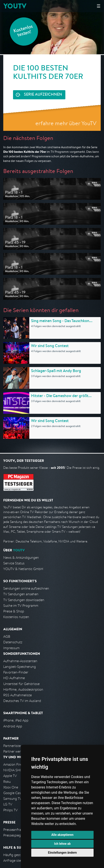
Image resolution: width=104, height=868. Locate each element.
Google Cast (13, 793)
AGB (7, 636)
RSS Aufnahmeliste (17, 695)
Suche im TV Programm (21, 606)
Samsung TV (12, 799)
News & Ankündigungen (21, 558)
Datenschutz (13, 642)
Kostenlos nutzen (16, 617)
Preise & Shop (14, 611)
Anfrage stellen (15, 861)
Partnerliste (12, 746)
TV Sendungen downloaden (24, 600)
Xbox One (11, 787)
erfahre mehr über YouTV (66, 123)
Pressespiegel (13, 835)
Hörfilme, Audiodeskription (23, 689)
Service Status (14, 563)
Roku (7, 782)
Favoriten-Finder (16, 672)
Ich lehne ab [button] (62, 844)
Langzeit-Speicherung (20, 667)
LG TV (8, 804)
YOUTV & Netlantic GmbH (23, 569)
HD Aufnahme (14, 678)
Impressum (11, 648)
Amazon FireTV (14, 764)
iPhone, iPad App (16, 720)
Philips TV (10, 810)
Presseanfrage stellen (19, 830)
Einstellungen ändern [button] (62, 853)
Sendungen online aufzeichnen (26, 588)
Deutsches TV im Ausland (22, 701)
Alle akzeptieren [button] (63, 835)
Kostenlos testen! (23, 31)
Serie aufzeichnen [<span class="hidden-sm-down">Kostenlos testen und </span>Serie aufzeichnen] (43, 95)
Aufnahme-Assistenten (20, 661)
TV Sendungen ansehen (21, 594)
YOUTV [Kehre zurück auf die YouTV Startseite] (15, 6)
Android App (13, 726)
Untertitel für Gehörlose (21, 684)
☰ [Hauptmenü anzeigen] (99, 6)
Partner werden (15, 751)
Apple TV (10, 776)
